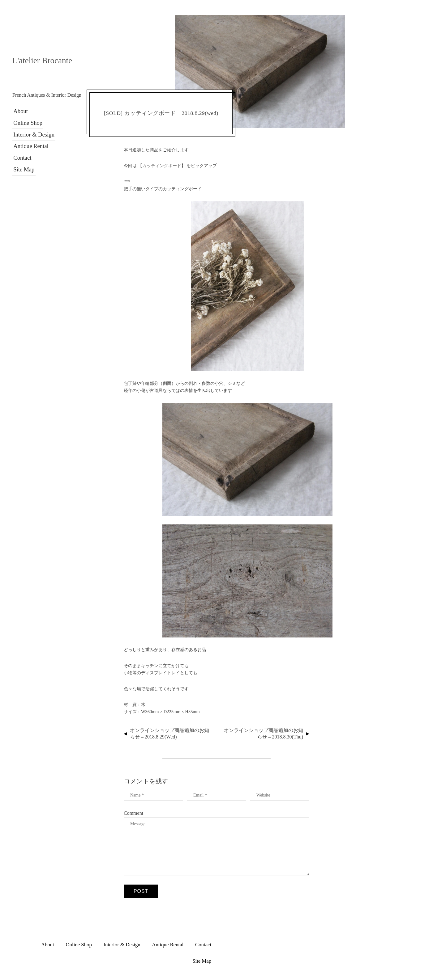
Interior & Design (32, 131)
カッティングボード (162, 166)
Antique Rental (29, 142)
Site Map (23, 163)
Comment (133, 813)
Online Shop (26, 121)
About (19, 110)
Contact (21, 153)
